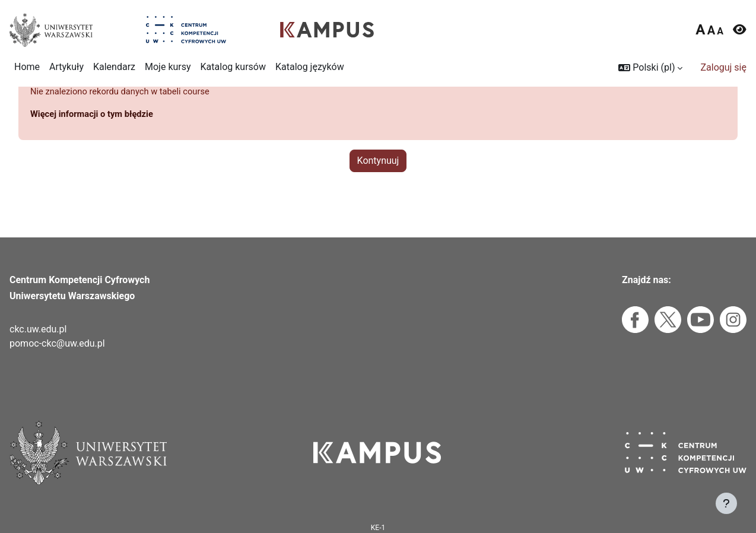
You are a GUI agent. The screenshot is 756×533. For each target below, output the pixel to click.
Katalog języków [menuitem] (310, 67)
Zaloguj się (723, 67)
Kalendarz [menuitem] (114, 67)
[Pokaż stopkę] (726, 503)
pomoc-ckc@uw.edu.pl (57, 343)
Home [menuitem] (27, 67)
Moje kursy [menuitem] (168, 67)
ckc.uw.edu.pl (38, 329)
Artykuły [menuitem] (66, 67)
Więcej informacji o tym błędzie (97, 141)
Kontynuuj (378, 188)
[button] (650, 68)
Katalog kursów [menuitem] (233, 67)
